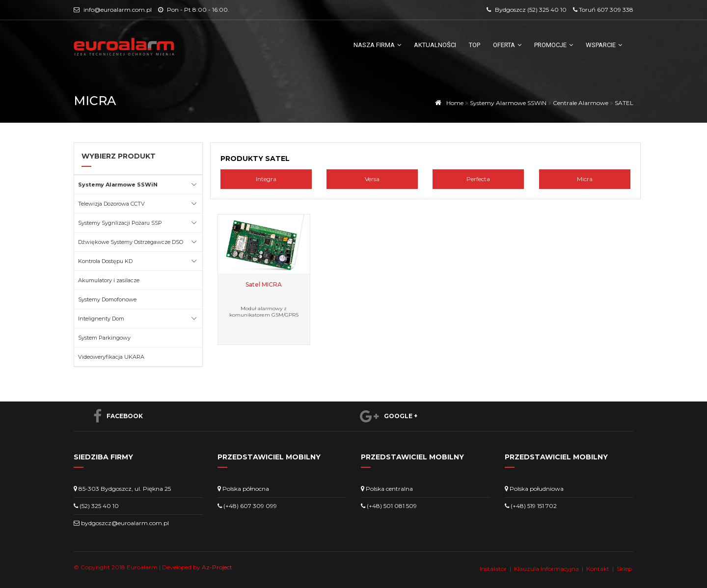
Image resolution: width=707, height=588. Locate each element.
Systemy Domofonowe (107, 299)
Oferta (507, 45)
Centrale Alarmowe (581, 103)
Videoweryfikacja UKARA (111, 357)
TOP (475, 45)
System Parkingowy (104, 338)
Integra (266, 179)
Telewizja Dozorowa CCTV (111, 204)
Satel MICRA (264, 284)
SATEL (624, 103)
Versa (372, 179)
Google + (384, 416)
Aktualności (435, 45)
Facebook (113, 416)
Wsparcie (604, 45)
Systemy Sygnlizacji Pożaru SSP (120, 223)
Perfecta (478, 179)
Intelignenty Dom (101, 319)
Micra (585, 179)
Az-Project (217, 567)
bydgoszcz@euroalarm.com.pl (125, 523)
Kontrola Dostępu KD (105, 261)
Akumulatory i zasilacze (109, 280)
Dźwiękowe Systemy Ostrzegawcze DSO (131, 242)
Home (448, 103)
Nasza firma (377, 45)
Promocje (554, 45)
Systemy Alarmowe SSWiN (508, 103)
